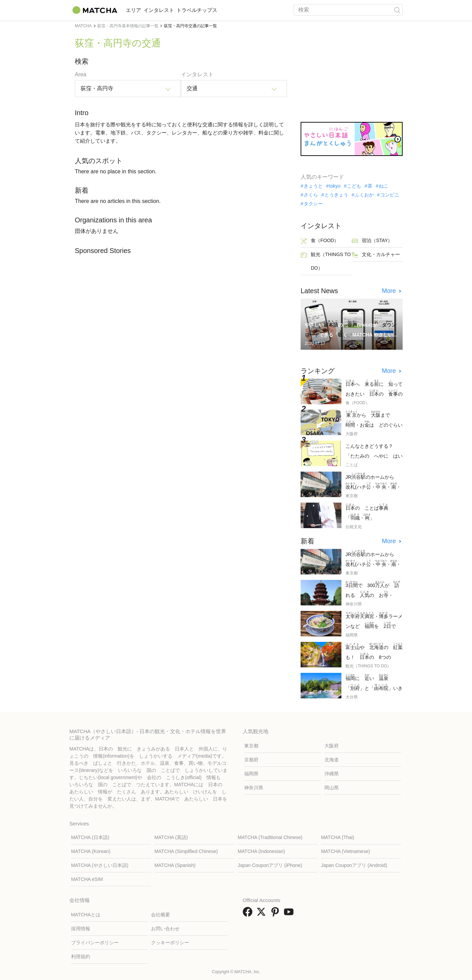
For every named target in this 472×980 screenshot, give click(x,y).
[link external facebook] (249, 914)
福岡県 (251, 774)
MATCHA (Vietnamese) (345, 851)
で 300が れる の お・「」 (373, 590)
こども (354, 186)
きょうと (313, 186)
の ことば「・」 (367, 512)
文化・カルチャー (376, 255)
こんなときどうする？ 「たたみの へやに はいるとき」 (374, 452)
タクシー (313, 204)
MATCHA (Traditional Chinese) (270, 837)
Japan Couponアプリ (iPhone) (270, 865)
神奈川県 (254, 788)
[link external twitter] (263, 914)
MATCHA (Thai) (338, 837)
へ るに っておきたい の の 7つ (374, 389)
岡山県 (332, 788)
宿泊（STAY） (372, 241)
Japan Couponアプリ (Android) (354, 865)
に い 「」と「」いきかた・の (374, 683)
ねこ (384, 186)
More (390, 291)
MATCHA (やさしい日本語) (100, 865)
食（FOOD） (320, 241)
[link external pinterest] (276, 914)
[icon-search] (397, 10)
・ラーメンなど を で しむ (374, 621)
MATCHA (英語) (171, 837)
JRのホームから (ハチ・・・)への (373, 482)
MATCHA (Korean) (91, 851)
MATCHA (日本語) (90, 837)
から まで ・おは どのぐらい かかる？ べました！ (374, 420)
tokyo (335, 186)
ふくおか (364, 195)
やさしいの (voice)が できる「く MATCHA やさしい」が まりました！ (350, 329)
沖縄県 (332, 774)
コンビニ (390, 195)
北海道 (332, 760)
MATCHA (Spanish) (175, 865)
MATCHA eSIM (87, 879)
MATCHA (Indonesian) (261, 851)
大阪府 (332, 746)
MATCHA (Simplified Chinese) (186, 851)
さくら (311, 195)
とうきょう (336, 195)
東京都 (251, 746)
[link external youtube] (290, 914)
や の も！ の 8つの (374, 652)
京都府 (251, 760)
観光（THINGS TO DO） (326, 261)
